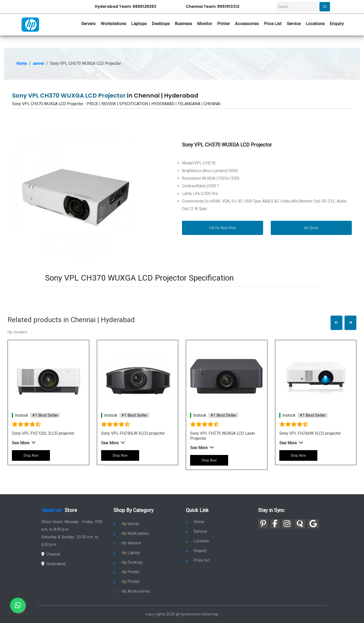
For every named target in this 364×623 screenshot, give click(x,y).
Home (22, 63)
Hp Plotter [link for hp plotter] (127, 582)
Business (184, 24)
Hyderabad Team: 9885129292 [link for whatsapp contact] (125, 6)
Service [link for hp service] (294, 24)
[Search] (297, 7)
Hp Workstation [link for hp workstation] (131, 533)
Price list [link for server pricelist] (198, 560)
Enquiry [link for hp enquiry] (337, 24)
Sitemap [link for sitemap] (211, 614)
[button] (336, 323)
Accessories (247, 24)
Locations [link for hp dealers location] (315, 24)
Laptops (139, 24)
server (38, 63)
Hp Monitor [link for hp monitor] (127, 543)
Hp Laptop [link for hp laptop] (127, 553)
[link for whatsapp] (18, 605)
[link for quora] (300, 524)
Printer (224, 24)
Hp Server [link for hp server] (126, 524)
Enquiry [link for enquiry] (196, 551)
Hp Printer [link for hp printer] (126, 572)
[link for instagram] (287, 524)
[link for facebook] (275, 524)
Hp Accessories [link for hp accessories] (132, 591)
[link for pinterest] (263, 524)
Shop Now (31, 455)
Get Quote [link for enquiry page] (311, 228)
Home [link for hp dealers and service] (195, 522)
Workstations (113, 24)
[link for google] (313, 524)
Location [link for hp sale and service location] (197, 541)
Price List (273, 24)
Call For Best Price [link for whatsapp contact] (223, 228)
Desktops (161, 24)
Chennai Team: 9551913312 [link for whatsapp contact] (213, 6)
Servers (88, 24)
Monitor (205, 24)
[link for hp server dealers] (30, 24)
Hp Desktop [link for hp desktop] (128, 562)
